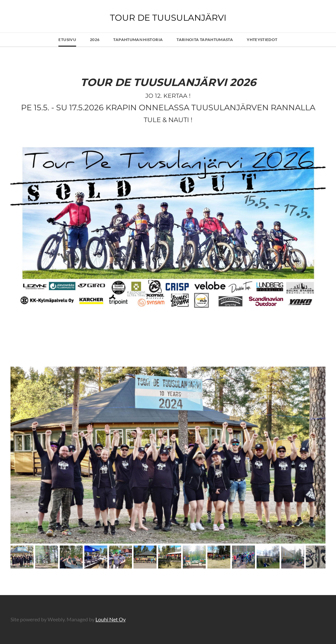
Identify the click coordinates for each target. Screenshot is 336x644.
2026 (95, 40)
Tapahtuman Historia (138, 40)
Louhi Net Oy (111, 619)
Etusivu (67, 40)
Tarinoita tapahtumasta (205, 40)
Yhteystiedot (262, 40)
